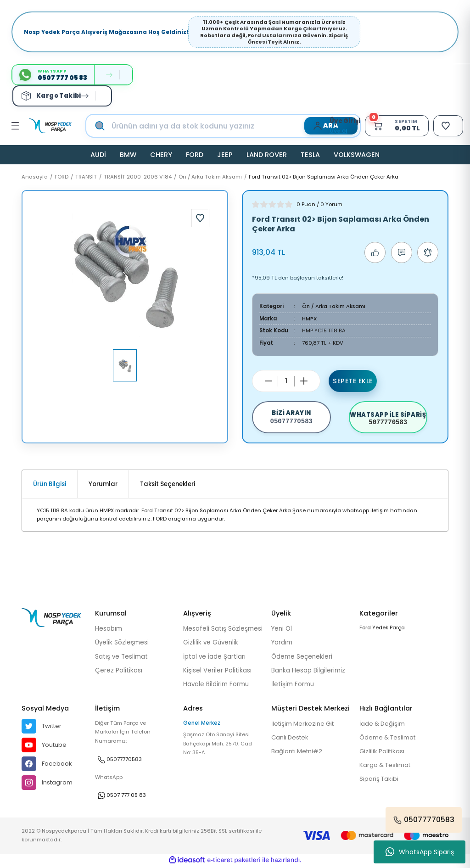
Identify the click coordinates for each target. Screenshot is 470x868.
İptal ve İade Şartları (214, 658)
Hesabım (109, 630)
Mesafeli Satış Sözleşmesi (223, 630)
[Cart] (395, 126)
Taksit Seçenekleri (168, 485)
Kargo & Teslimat (386, 767)
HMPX (310, 319)
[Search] (232, 126)
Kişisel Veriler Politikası (217, 672)
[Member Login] (317, 126)
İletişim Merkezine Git (304, 725)
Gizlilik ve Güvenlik (211, 644)
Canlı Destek (291, 739)
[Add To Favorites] (200, 218)
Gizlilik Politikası (383, 753)
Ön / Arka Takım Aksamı (334, 306)
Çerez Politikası (119, 672)
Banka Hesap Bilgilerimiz (308, 672)
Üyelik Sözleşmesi (122, 644)
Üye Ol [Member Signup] (336, 131)
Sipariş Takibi (379, 781)
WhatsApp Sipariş (420, 852)
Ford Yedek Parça (382, 629)
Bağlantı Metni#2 (298, 753)
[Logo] (50, 126)
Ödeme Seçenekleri (302, 658)
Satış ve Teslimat (121, 658)
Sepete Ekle (353, 381)
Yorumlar (103, 485)
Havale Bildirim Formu (216, 686)
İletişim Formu (293, 686)
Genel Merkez (202, 724)
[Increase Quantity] (304, 381)
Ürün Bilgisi (50, 485)
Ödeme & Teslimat (389, 739)
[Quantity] (286, 381)
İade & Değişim (383, 725)
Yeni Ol (282, 630)
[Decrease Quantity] (269, 381)
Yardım (282, 644)
